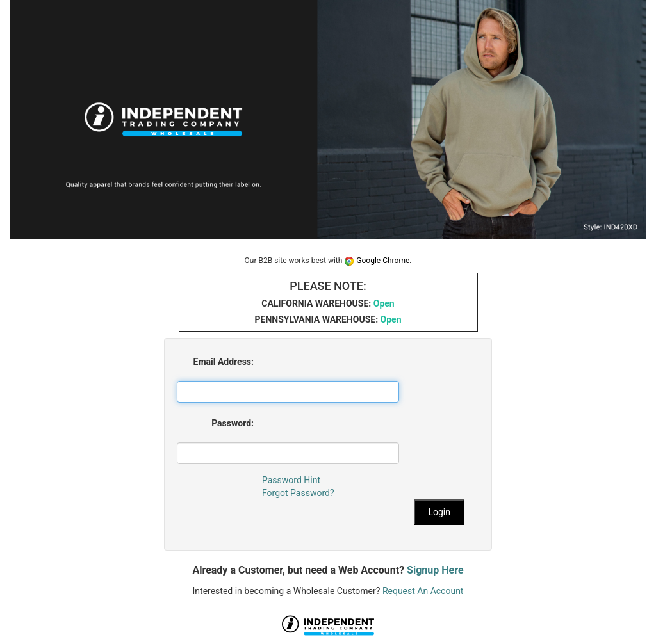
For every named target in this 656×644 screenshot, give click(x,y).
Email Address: (224, 362)
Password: (233, 423)
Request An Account (423, 591)
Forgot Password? (298, 493)
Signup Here (435, 570)
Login (439, 512)
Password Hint (291, 480)
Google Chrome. (378, 261)
